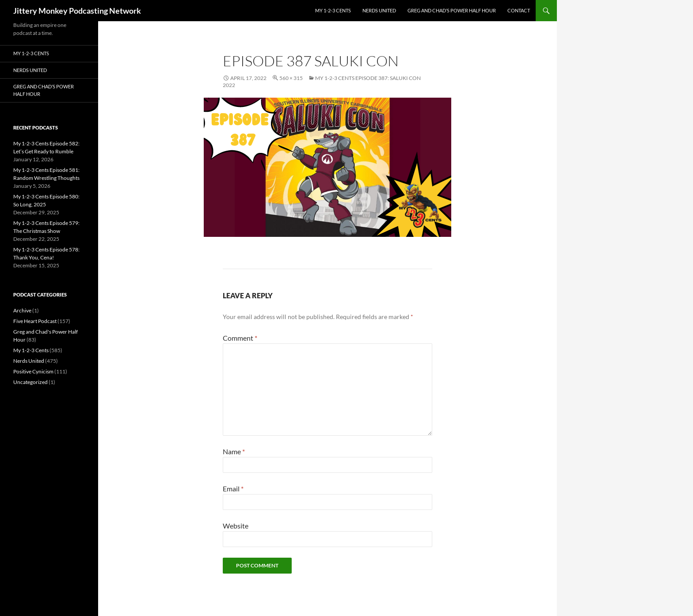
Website (236, 526)
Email (233, 489)
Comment (240, 338)
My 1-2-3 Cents (333, 10)
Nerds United (379, 10)
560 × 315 (291, 78)
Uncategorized (30, 382)
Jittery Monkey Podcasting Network (77, 11)
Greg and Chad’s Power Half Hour (452, 10)
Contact (519, 10)
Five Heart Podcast (35, 321)
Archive (22, 310)
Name (234, 451)
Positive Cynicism (33, 371)
